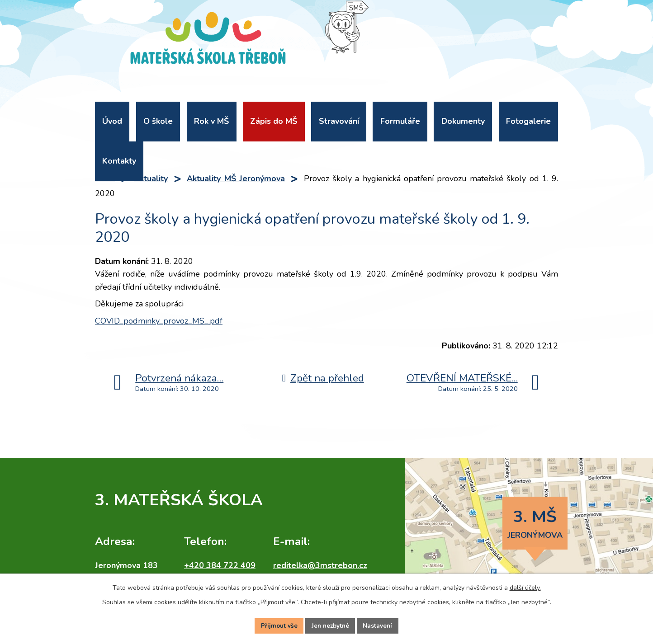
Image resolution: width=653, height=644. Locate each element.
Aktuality (151, 179)
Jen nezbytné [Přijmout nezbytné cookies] (330, 625)
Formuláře (400, 121)
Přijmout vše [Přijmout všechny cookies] (277, 625)
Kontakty (119, 161)
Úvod (112, 121)
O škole (158, 121)
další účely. (525, 586)
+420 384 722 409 (220, 565)
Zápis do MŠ (274, 121)
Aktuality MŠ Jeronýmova (236, 179)
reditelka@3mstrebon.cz (320, 565)
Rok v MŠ (211, 121)
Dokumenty (463, 121)
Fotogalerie (528, 121)
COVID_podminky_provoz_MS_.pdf (159, 321)
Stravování (339, 121)
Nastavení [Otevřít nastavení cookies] (379, 625)
